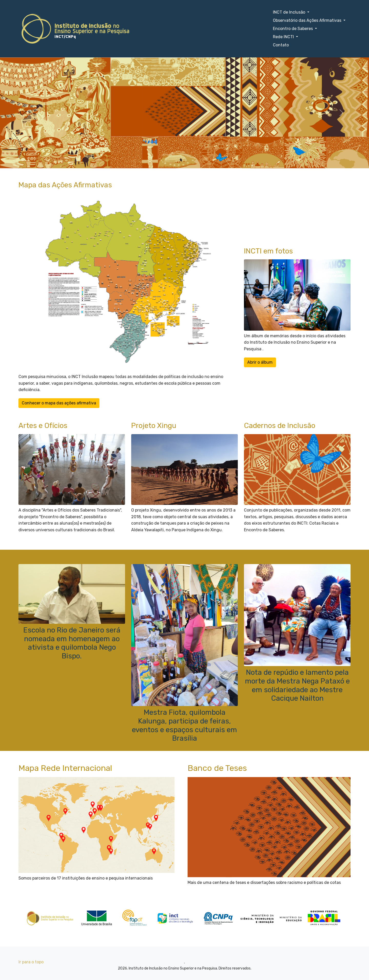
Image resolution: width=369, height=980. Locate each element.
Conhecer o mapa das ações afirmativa (59, 403)
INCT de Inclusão (290, 12)
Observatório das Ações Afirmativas (308, 20)
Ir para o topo (31, 962)
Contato (281, 45)
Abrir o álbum (260, 362)
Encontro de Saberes (293, 29)
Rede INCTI (284, 37)
